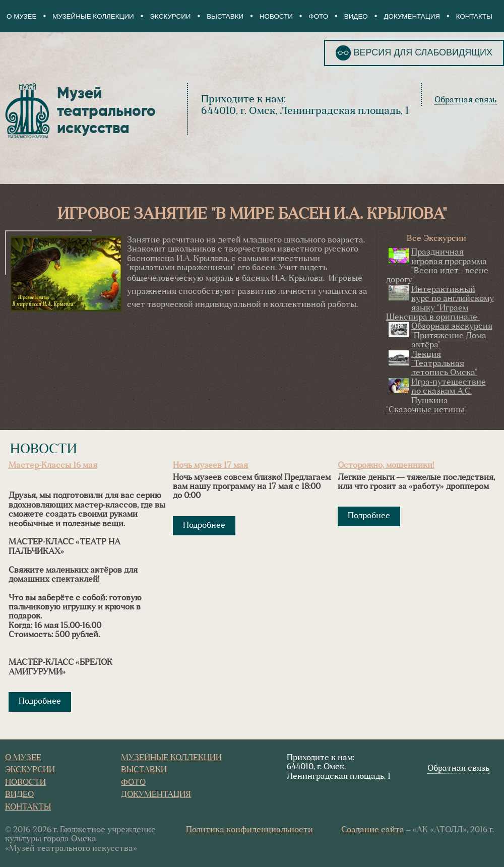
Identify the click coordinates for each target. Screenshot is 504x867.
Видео (356, 16)
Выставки (225, 16)
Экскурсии (170, 16)
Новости (276, 16)
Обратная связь (465, 100)
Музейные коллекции (93, 16)
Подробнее (40, 702)
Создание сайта (373, 830)
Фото (319, 16)
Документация (412, 16)
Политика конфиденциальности (249, 830)
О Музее (21, 16)
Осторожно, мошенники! (386, 466)
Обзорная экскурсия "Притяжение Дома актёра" (452, 336)
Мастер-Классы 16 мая (53, 466)
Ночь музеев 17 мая (210, 466)
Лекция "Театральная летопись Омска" (444, 364)
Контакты (474, 16)
